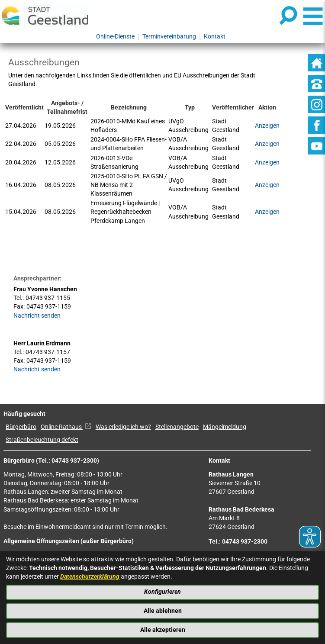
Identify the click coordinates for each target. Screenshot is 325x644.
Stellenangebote (177, 427)
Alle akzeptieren (163, 630)
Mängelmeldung (225, 427)
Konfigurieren (162, 592)
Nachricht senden (37, 316)
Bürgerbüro (21, 427)
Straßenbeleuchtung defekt (42, 440)
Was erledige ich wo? (123, 427)
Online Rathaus (66, 427)
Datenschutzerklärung (90, 577)
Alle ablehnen (163, 611)
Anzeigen (267, 163)
